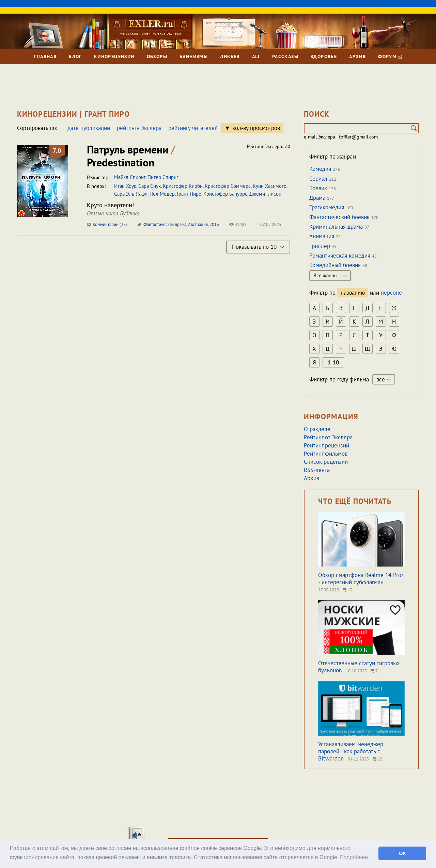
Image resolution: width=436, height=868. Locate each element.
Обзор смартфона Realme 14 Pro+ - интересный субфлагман (361, 579)
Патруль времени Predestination (131, 156)
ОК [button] (402, 853)
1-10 (333, 362)
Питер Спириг (163, 177)
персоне (391, 293)
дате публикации (89, 128)
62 (377, 759)
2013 (214, 224)
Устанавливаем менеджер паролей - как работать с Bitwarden (351, 751)
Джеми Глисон (265, 194)
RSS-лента (317, 470)
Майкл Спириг (130, 177)
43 (347, 590)
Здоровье (324, 56)
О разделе (317, 429)
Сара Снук (150, 186)
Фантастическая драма (165, 224)
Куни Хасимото (270, 186)
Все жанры (330, 275)
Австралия (198, 224)
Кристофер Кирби (183, 186)
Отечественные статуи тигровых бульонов (359, 667)
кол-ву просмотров (256, 128)
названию (353, 293)
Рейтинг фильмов (326, 454)
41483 (238, 224)
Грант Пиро (189, 194)
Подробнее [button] (354, 857)
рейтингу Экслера (139, 128)
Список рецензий (326, 462)
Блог (75, 56)
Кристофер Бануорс (225, 194)
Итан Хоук (125, 186)
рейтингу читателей (193, 128)
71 (375, 671)
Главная (45, 56)
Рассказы (285, 56)
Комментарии (107, 224)
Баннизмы (194, 56)
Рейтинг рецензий (326, 445)
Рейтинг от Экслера (328, 437)
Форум (390, 56)
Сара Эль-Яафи (131, 194)
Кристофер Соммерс (228, 186)
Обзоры (157, 56)
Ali (256, 56)
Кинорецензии (114, 56)
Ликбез (230, 56)
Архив (357, 56)
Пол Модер (162, 194)
